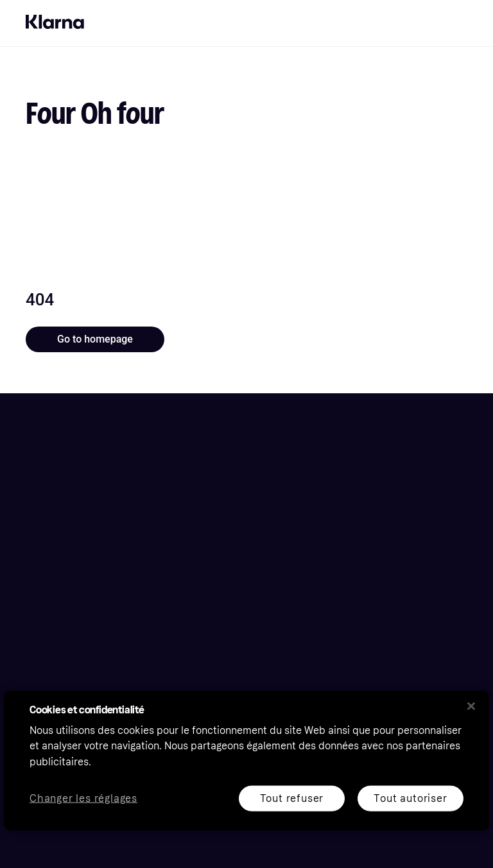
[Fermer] (471, 706)
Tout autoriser (410, 798)
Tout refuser (292, 798)
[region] (246, 760)
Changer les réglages (83, 798)
